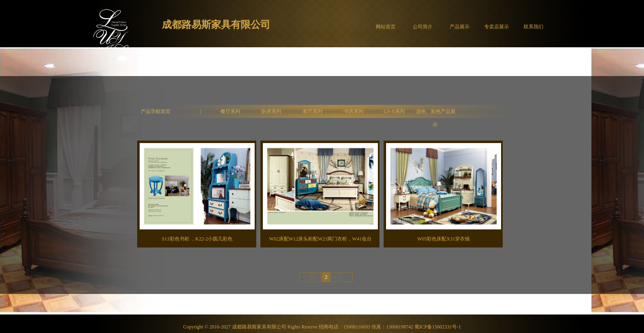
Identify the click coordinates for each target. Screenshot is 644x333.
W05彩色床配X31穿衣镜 (444, 239)
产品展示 (460, 27)
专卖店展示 (497, 27)
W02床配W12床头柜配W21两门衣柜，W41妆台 (320, 239)
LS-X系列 (394, 111)
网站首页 (386, 27)
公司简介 (423, 27)
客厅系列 (313, 111)
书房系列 (354, 111)
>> (347, 277)
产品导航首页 (156, 111)
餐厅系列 (230, 111)
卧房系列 (271, 111)
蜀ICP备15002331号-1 (438, 327)
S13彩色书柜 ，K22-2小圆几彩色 (197, 239)
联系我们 (534, 27)
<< (305, 277)
